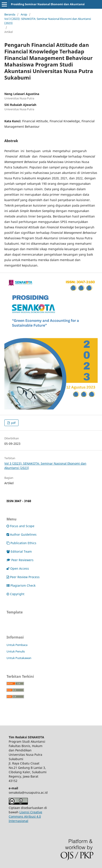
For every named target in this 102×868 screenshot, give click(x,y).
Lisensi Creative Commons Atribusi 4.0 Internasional (25, 816)
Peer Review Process (23, 577)
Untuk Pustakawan (19, 658)
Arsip (24, 14)
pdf (13, 423)
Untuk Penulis (16, 651)
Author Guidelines (22, 534)
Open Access (18, 568)
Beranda (10, 14)
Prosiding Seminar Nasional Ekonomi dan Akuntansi (48, 4)
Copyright (15, 594)
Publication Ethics (21, 543)
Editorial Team (19, 551)
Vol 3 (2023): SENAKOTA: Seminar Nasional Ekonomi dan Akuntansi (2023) (48, 21)
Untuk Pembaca (17, 645)
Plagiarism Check (21, 585)
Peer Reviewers (20, 560)
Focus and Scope (20, 526)
